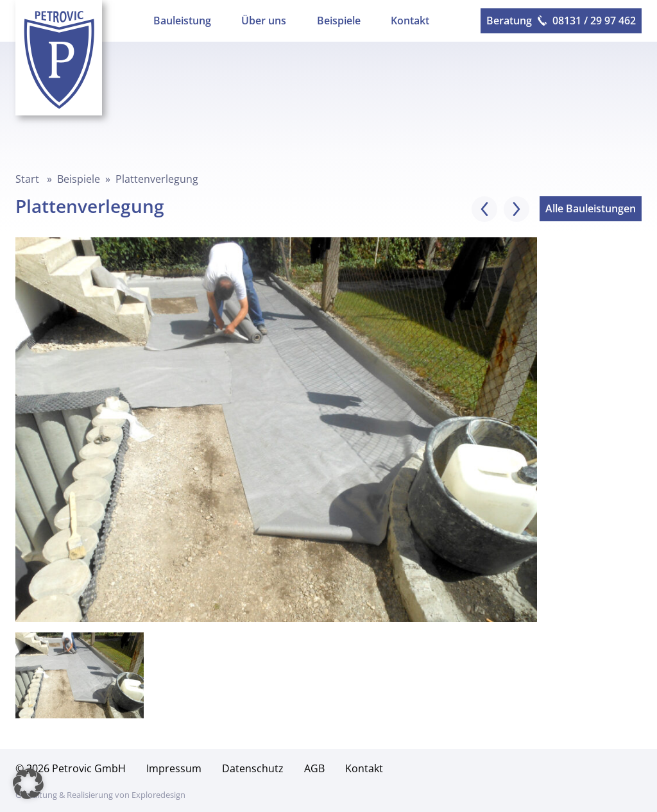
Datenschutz (253, 768)
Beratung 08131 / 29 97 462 (561, 21)
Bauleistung (182, 21)
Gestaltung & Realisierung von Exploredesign (100, 795)
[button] (28, 784)
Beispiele (339, 21)
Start (27, 179)
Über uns (264, 21)
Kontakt (410, 21)
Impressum (174, 768)
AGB (314, 768)
